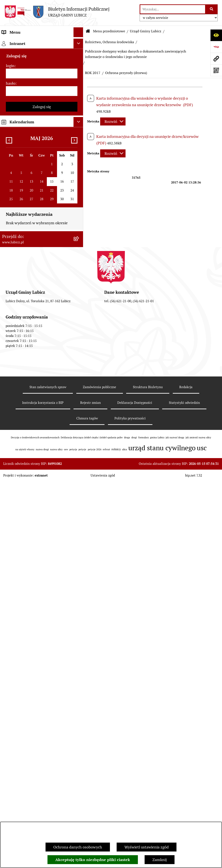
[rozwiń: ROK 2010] (79, 505)
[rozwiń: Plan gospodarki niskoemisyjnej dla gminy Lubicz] (79, 587)
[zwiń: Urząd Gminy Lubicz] (79, 117)
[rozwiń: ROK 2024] (79, 273)
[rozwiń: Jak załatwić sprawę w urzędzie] (79, 773)
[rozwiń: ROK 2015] (79, 417)
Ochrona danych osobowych (78, 847)
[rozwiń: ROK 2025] (79, 260)
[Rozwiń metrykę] (113, 121)
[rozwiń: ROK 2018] (79, 348)
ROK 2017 (93, 73)
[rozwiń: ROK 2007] (79, 543)
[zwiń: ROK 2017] (79, 361)
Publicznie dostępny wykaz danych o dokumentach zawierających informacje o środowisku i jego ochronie (135, 54)
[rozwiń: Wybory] (79, 92)
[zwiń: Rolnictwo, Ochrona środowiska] (79, 180)
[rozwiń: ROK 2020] (79, 323)
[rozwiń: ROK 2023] (79, 285)
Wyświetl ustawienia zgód (147, 847)
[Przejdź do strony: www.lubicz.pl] (216, 59)
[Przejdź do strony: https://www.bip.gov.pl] (216, 47)
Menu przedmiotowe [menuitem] (20, 42)
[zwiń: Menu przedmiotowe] (79, 42)
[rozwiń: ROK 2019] (79, 336)
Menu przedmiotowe (109, 31)
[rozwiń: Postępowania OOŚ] (79, 574)
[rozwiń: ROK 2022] (79, 298)
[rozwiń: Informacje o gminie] (79, 54)
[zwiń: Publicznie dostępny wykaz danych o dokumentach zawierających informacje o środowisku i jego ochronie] (79, 217)
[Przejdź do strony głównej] (57, 12)
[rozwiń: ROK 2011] (79, 493)
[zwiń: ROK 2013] (79, 442)
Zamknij (160, 860)
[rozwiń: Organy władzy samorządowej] (79, 67)
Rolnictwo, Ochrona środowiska (109, 42)
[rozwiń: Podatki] (79, 655)
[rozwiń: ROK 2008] (79, 530)
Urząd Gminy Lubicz (146, 31)
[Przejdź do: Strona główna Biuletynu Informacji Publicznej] (88, 31)
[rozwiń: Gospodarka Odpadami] (79, 155)
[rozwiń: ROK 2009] (79, 518)
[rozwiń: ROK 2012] (79, 480)
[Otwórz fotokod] (216, 70)
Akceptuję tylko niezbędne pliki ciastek (93, 860)
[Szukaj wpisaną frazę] (212, 9)
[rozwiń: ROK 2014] (79, 430)
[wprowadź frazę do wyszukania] (173, 9)
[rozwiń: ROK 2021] (79, 310)
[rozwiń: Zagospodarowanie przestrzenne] (79, 168)
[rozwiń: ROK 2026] (79, 248)
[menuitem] (42, 54)
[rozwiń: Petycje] (79, 760)
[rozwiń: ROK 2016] (79, 404)
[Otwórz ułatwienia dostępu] (216, 35)
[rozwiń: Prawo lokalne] (79, 105)
